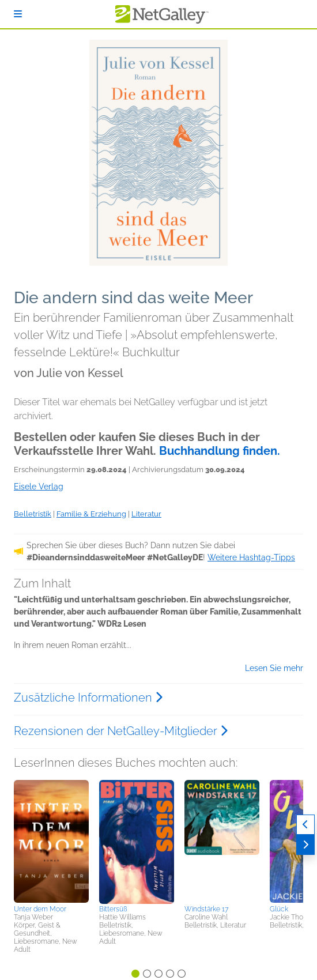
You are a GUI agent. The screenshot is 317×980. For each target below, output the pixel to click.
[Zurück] (305, 825)
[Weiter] (305, 845)
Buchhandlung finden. (220, 451)
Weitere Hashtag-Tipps (251, 557)
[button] (51, 840)
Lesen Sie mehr (274, 668)
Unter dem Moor (40, 909)
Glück (279, 909)
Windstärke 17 (206, 909)
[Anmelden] (18, 14)
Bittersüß (113, 909)
